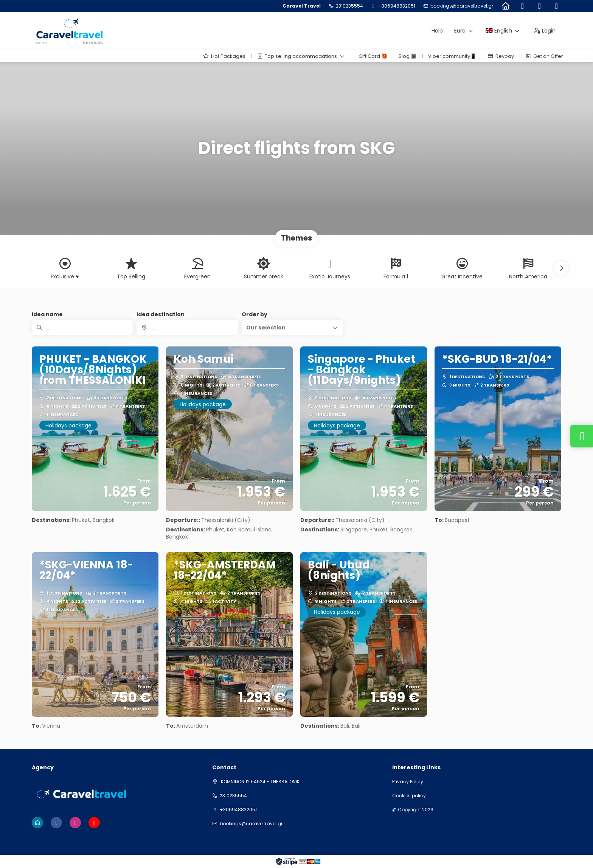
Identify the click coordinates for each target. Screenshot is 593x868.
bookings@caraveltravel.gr (462, 6)
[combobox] (187, 328)
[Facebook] (522, 6)
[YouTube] (557, 6)
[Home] (505, 6)
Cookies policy (409, 796)
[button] (561, 268)
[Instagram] (539, 6)
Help (437, 31)
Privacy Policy (408, 782)
